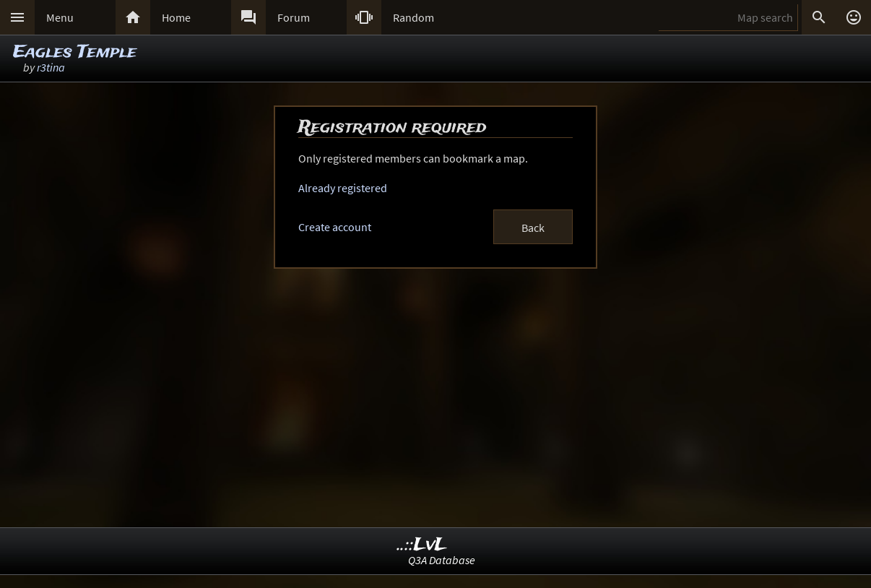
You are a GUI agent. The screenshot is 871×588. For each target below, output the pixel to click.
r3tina (51, 67)
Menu (60, 17)
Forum (294, 17)
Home (176, 17)
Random (413, 17)
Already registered (343, 188)
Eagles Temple (75, 52)
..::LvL (422, 545)
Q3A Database (442, 560)
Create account (335, 227)
